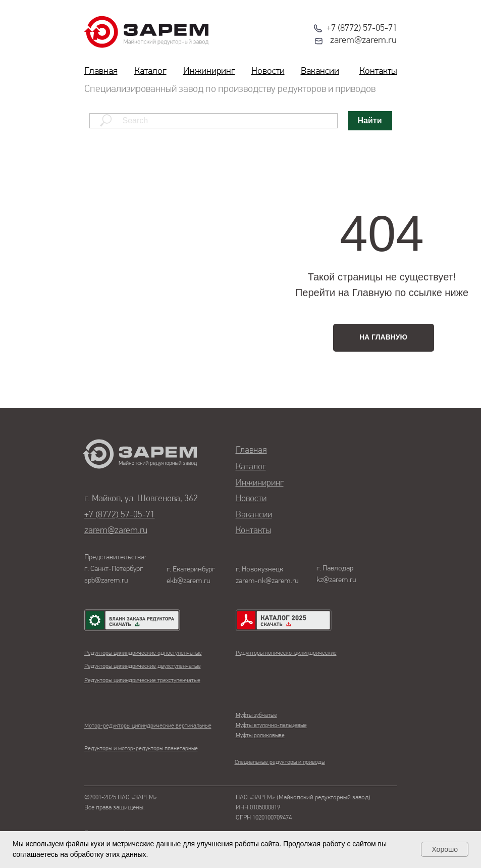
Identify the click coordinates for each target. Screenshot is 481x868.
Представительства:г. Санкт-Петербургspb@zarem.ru (115, 569)
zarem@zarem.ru (363, 41)
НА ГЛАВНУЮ (383, 337)
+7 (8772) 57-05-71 (362, 29)
